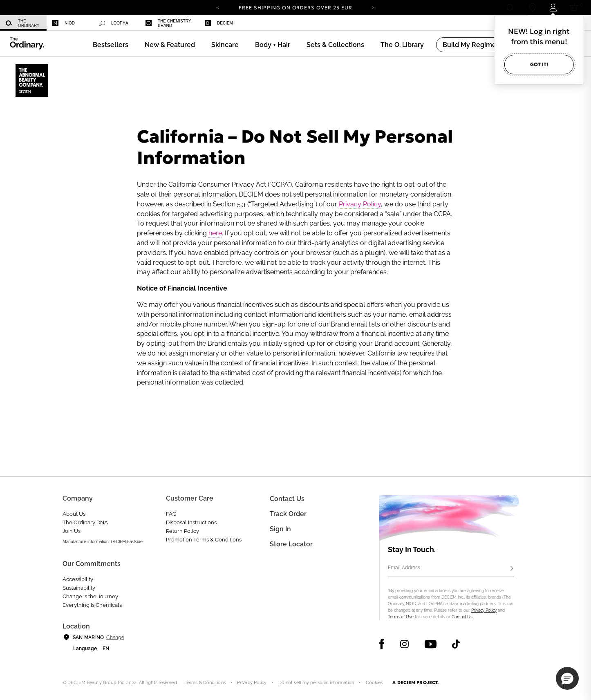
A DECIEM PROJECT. (415, 682)
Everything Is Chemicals (92, 605)
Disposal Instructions (191, 522)
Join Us (72, 531)
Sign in (280, 529)
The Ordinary (23, 23)
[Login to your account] (553, 8)
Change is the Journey (90, 596)
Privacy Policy (360, 204)
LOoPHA (114, 23)
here (215, 233)
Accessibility (78, 579)
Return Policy (182, 531)
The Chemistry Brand (168, 23)
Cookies (374, 683)
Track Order (288, 514)
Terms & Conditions (205, 683)
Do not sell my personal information (316, 683)
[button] (170, 45)
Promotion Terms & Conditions (204, 540)
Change (115, 637)
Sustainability (79, 588)
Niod (64, 23)
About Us (74, 514)
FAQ (171, 514)
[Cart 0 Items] (575, 8)
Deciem (219, 23)
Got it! (539, 64)
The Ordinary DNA (85, 522)
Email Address (404, 568)
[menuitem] (23, 23)
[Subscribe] (512, 569)
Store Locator (291, 544)
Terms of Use (401, 617)
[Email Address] (451, 569)
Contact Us (462, 617)
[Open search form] (510, 8)
